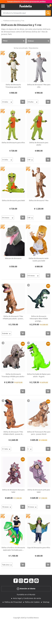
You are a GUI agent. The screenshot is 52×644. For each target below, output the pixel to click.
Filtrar (5, 41)
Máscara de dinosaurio (13, 258)
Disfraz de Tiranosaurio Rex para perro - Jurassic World (39, 433)
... (2, 21)
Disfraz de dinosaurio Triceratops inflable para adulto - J (13, 376)
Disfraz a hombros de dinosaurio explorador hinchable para (13, 549)
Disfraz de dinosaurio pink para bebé (39, 491)
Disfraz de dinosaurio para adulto (39, 144)
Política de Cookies (32, 602)
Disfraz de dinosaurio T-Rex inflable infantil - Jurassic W (13, 433)
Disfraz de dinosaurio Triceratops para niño (13, 86)
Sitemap (46, 602)
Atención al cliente (26, 589)
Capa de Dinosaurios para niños (39, 548)
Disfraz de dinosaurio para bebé (13, 200)
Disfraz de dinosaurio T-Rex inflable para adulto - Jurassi (13, 317)
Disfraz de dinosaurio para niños (13, 143)
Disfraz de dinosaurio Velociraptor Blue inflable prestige (39, 319)
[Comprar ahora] (23, 102)
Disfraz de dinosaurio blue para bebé (13, 491)
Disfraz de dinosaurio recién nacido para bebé (39, 259)
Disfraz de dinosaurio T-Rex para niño (39, 86)
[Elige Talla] (7, 102)
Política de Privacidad (13, 602)
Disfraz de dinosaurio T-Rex (39, 200)
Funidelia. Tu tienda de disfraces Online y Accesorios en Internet (26, 6)
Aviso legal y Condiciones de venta (27, 598)
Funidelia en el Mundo (26, 594)
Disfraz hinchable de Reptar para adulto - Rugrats (39, 375)
